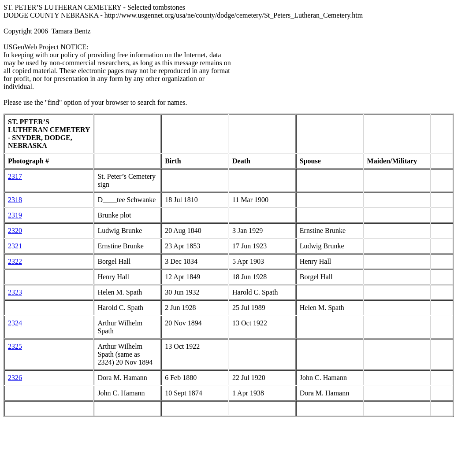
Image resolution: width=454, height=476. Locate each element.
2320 (15, 231)
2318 (15, 200)
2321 (15, 246)
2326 (15, 378)
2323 (15, 292)
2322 (15, 261)
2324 (15, 323)
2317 (15, 176)
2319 (15, 215)
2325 (15, 346)
